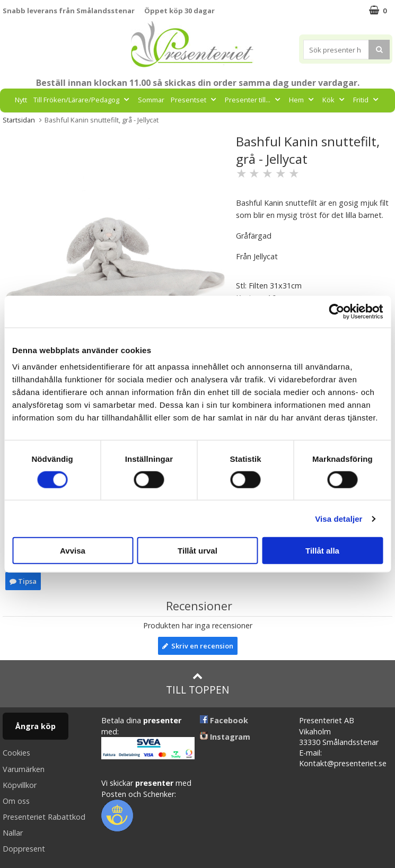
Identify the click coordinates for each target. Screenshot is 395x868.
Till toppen (197, 684)
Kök (335, 100)
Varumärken (24, 769)
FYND (235, 124)
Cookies (16, 753)
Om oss (16, 801)
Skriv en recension (198, 646)
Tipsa (23, 581)
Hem (302, 100)
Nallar (13, 833)
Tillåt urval (197, 551)
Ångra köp (36, 726)
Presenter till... (254, 100)
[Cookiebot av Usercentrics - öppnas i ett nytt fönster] (336, 311)
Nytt (21, 100)
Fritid (367, 100)
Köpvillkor (20, 785)
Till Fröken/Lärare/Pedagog (82, 100)
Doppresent (24, 849)
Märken (202, 124)
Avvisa (73, 551)
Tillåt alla (322, 551)
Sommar (151, 100)
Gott (165, 124)
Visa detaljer (339, 518)
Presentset (195, 100)
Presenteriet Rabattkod (44, 817)
